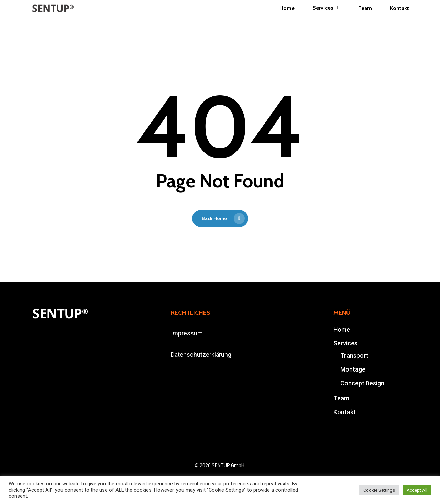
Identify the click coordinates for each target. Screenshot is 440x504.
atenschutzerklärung (203, 355)
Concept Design (362, 383)
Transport (354, 356)
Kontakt (345, 412)
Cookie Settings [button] (379, 490)
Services (345, 343)
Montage (353, 369)
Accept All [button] (417, 490)
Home (342, 329)
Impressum (187, 333)
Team (341, 398)
